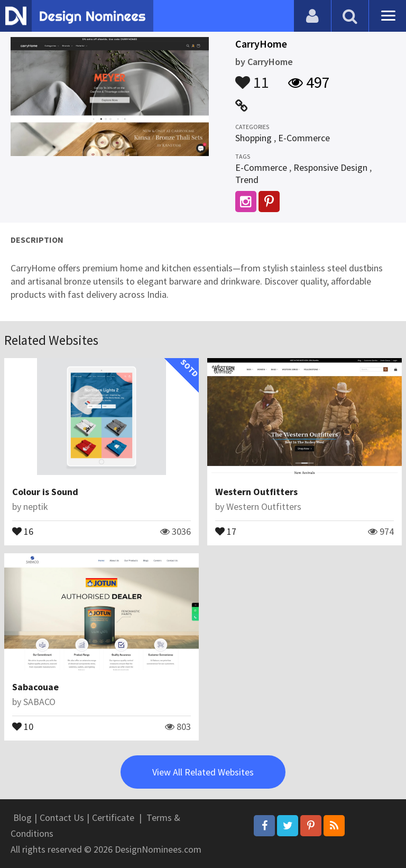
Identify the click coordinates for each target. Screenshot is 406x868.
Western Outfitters (256, 492)
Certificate (113, 817)
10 (23, 726)
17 (226, 531)
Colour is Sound (45, 492)
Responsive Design (330, 167)
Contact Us (62, 817)
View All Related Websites (203, 772)
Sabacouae (35, 687)
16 (23, 531)
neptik (36, 506)
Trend (247, 180)
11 (252, 77)
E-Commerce (304, 138)
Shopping (253, 138)
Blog (22, 817)
